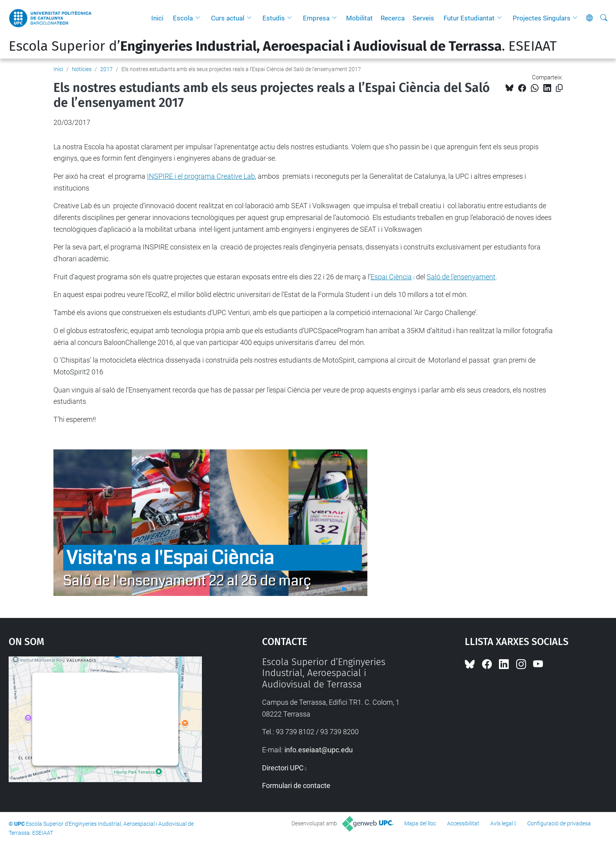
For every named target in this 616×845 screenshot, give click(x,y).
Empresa (316, 18)
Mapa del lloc (420, 823)
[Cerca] (604, 18)
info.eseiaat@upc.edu (319, 750)
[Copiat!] (559, 88)
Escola (183, 18)
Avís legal (502, 823)
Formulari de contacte (296, 785)
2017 (106, 69)
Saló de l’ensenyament (461, 277)
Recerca (393, 18)
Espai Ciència (391, 277)
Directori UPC (283, 768)
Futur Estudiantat (469, 18)
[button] (200, 18)
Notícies (82, 69)
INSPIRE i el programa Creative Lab (201, 176)
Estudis (274, 18)
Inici (157, 18)
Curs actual (228, 18)
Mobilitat (359, 18)
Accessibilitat (463, 823)
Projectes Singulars (542, 18)
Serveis (423, 18)
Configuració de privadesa (559, 823)
